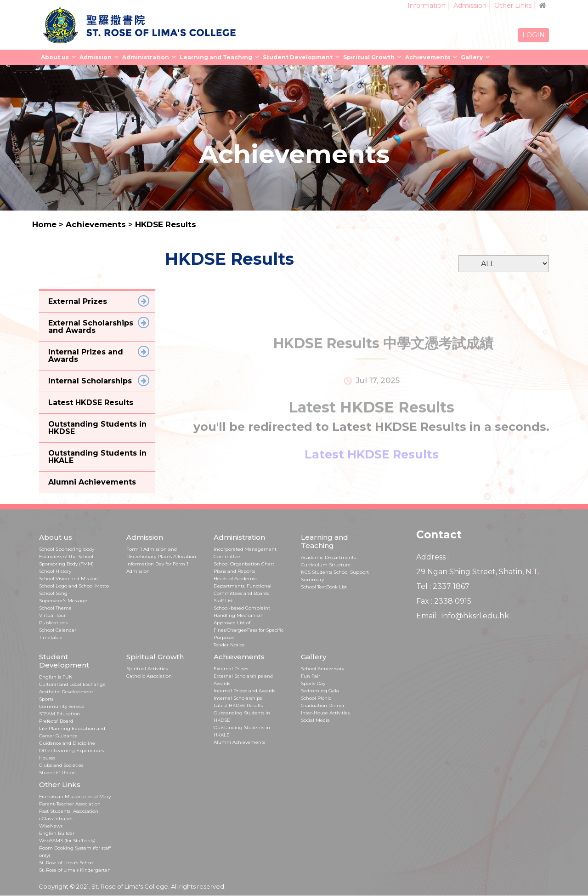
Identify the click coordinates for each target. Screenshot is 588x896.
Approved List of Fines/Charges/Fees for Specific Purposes (249, 630)
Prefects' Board (56, 721)
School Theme (55, 608)
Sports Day (313, 683)
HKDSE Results (166, 224)
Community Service (62, 706)
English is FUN (56, 677)
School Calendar (58, 630)
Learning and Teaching (216, 57)
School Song (53, 593)
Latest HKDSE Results (238, 705)
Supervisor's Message (63, 601)
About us (55, 57)
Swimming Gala (320, 691)
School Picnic (316, 698)
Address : (433, 557)
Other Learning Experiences (71, 750)
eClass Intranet (56, 819)
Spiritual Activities (147, 669)
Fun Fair (311, 676)
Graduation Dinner (323, 705)
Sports (46, 699)
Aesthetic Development (66, 692)
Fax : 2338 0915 (444, 601)
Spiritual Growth (369, 57)
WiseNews (51, 826)
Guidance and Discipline (67, 743)
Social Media (315, 720)
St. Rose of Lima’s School (67, 863)
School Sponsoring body (67, 549)
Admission (470, 6)
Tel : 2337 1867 (443, 586)
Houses (47, 758)
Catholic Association (149, 676)
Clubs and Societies (61, 765)
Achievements (428, 57)
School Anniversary (322, 669)
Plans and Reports (234, 571)
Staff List (223, 601)
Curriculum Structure (326, 565)
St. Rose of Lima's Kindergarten (75, 870)
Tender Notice (229, 645)
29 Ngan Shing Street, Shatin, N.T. (478, 572)
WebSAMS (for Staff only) (67, 841)
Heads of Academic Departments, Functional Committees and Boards (243, 586)
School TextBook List (324, 587)
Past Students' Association (69, 811)
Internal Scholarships (238, 698)
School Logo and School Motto (74, 586)
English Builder (57, 833)
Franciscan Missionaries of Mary (75, 796)
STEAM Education (59, 714)
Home (44, 224)
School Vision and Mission (68, 579)
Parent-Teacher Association (70, 804)
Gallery (472, 57)
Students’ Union (57, 773)
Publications (53, 623)
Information (427, 6)
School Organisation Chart (244, 564)
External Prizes (231, 669)
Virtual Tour (52, 615)
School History (55, 571)
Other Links (513, 6)
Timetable (51, 637)
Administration (146, 57)
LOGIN (534, 35)
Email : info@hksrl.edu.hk (463, 616)
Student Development (298, 57)
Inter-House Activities (325, 713)
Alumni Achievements (239, 742)
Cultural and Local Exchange (72, 684)
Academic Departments (328, 557)
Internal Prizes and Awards (244, 691)
